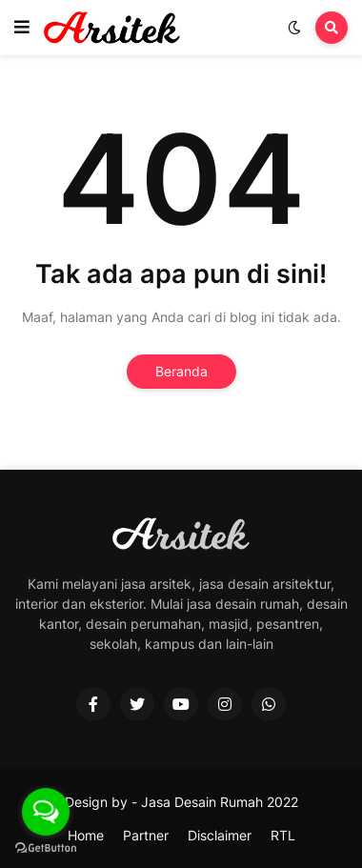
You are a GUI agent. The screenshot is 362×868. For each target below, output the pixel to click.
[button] (22, 28)
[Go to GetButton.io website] (46, 848)
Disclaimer (220, 835)
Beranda (181, 371)
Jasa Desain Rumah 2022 (220, 802)
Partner (146, 835)
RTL (283, 835)
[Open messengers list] (46, 812)
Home (86, 835)
